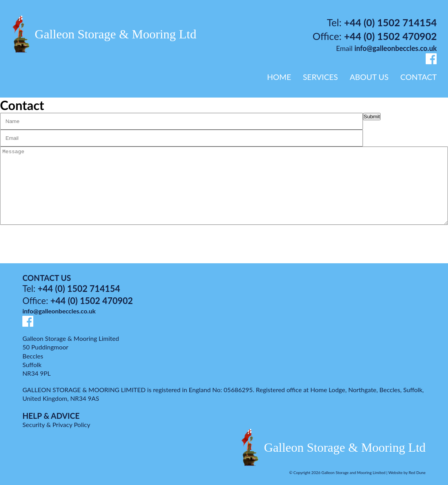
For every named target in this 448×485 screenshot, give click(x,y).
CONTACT (418, 77)
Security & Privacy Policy (56, 424)
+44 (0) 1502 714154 (391, 22)
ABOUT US (369, 77)
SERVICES (320, 77)
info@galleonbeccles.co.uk (395, 48)
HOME (279, 77)
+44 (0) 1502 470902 (391, 36)
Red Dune (417, 472)
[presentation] (48, 243)
